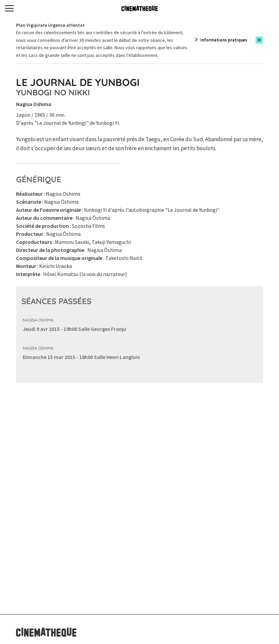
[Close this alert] (259, 40)
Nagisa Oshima (38, 320)
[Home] (139, 8)
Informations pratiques (224, 40)
